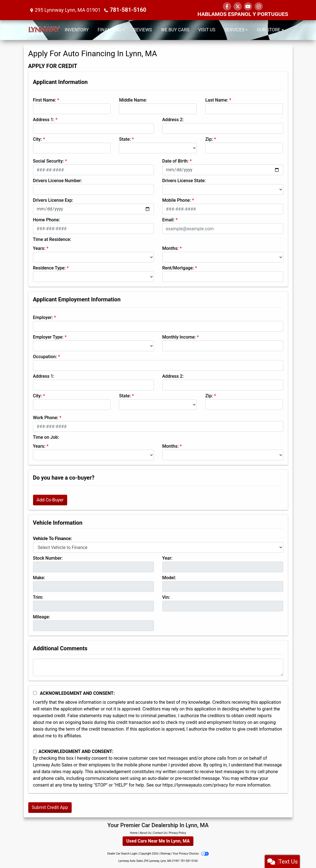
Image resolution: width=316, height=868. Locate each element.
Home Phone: (47, 220)
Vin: (166, 597)
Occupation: (45, 357)
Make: (39, 578)
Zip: (209, 139)
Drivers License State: (184, 181)
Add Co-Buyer (50, 500)
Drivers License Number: (58, 181)
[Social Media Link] (259, 7)
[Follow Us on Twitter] (238, 7)
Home (134, 833)
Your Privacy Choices (191, 854)
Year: (167, 558)
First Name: (45, 100)
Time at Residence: (52, 239)
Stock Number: (48, 558)
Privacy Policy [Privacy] (177, 833)
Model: (169, 578)
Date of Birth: (175, 161)
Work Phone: (46, 418)
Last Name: (217, 100)
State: (125, 139)
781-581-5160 (126, 10)
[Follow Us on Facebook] (227, 7)
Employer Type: (48, 337)
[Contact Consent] (35, 751)
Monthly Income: (179, 337)
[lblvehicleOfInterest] (158, 547)
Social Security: (49, 161)
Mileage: (42, 617)
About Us (145, 833)
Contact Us (160, 833)
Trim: (38, 597)
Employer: (43, 317)
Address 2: (173, 120)
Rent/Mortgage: (178, 268)
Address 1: (44, 120)
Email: (168, 220)
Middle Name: (133, 100)
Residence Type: (49, 268)
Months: (171, 248)
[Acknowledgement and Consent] (35, 693)
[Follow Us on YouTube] (248, 7)
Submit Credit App (50, 807)
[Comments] (158, 667)
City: (38, 139)
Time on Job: (46, 437)
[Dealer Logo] (44, 30)
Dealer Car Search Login (122, 854)
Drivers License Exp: (53, 200)
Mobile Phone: (177, 200)
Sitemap (165, 854)
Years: (39, 248)
